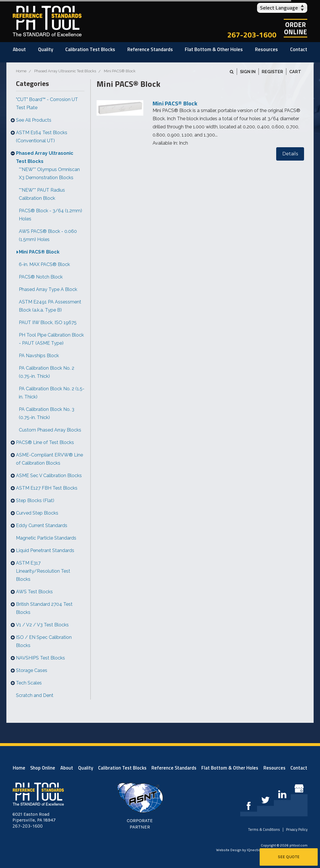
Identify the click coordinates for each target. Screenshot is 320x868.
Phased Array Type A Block (48, 289)
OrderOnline (295, 28)
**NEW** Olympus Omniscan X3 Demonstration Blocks (49, 174)
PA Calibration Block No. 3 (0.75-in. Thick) (47, 413)
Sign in (248, 72)
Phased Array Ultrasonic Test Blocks (45, 157)
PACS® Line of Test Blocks (45, 442)
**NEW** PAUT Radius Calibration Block (42, 194)
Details (290, 154)
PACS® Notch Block (41, 277)
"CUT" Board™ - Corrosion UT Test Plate (47, 104)
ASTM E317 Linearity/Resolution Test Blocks (43, 571)
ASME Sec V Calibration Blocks (49, 476)
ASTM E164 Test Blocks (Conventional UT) (42, 137)
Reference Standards (150, 49)
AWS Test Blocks (34, 592)
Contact (299, 49)
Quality (46, 49)
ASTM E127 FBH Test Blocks (47, 488)
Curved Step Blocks (37, 513)
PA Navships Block (39, 356)
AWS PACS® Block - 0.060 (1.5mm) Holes (48, 235)
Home (19, 768)
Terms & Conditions (264, 829)
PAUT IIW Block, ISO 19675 (48, 322)
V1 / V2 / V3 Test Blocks (42, 625)
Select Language (279, 8)
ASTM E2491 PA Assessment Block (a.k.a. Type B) (50, 306)
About (19, 49)
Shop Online (43, 768)
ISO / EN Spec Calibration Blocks (44, 641)
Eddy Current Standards (42, 525)
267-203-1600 (252, 35)
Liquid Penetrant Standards (45, 550)
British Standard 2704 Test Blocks (44, 608)
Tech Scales (29, 683)
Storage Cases (32, 670)
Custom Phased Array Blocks (50, 430)
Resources (266, 49)
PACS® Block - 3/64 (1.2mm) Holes (50, 215)
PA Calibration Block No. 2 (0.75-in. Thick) (47, 372)
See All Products (34, 120)
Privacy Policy (297, 829)
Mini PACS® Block (39, 252)
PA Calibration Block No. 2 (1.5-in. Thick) (52, 393)
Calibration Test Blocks (90, 49)
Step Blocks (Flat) (35, 501)
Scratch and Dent (35, 695)
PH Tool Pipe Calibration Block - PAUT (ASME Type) (51, 339)
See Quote (289, 857)
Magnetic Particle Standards (46, 538)
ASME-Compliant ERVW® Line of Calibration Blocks (49, 459)
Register (272, 72)
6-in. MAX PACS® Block (44, 264)
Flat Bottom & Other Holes (214, 49)
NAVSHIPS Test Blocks (40, 658)
